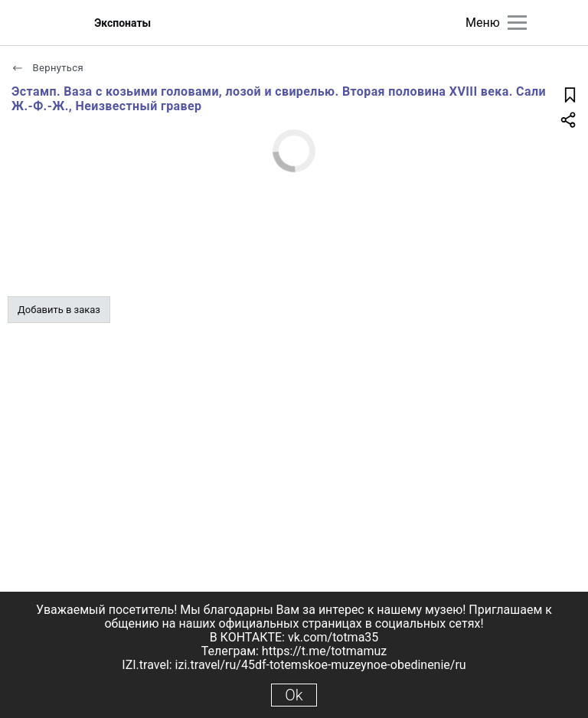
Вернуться (47, 68)
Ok (294, 695)
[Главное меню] (517, 23)
